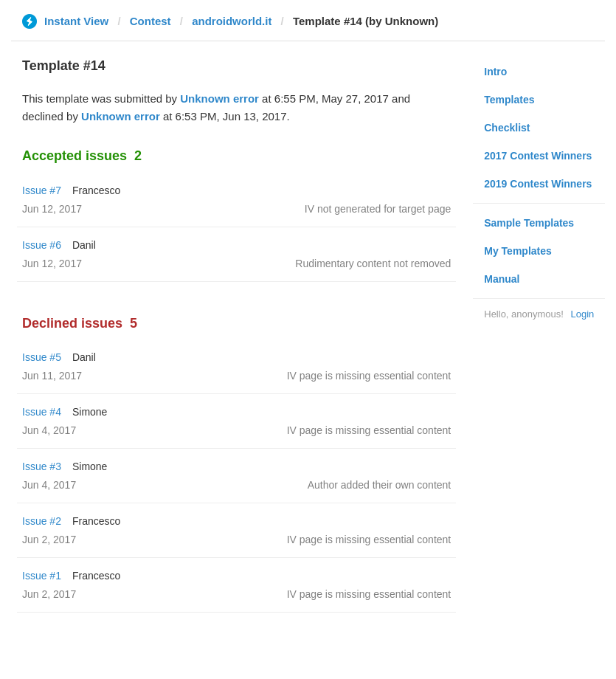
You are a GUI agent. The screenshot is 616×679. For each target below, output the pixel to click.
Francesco (96, 190)
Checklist (507, 128)
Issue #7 (42, 190)
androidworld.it (232, 21)
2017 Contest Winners (538, 156)
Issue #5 (42, 357)
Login (582, 314)
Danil (84, 245)
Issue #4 (42, 412)
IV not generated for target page (378, 209)
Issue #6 (42, 245)
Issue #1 (42, 576)
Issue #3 (42, 466)
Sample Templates (529, 223)
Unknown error (219, 99)
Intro (495, 72)
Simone (90, 412)
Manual (502, 279)
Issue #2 (42, 521)
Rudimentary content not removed (373, 263)
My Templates (518, 251)
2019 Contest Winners (538, 184)
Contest (150, 21)
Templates (509, 100)
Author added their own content (380, 485)
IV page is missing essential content (369, 376)
